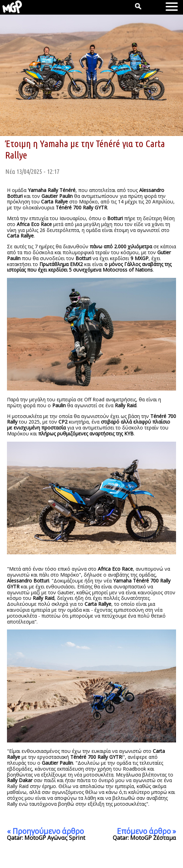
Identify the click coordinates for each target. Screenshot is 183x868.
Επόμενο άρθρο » (146, 831)
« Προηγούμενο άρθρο (45, 831)
